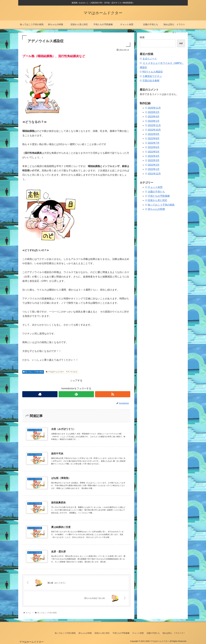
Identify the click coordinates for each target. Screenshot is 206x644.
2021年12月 (154, 174)
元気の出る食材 (151, 81)
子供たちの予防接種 (159, 196)
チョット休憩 (155, 187)
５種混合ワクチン (152, 76)
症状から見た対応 (158, 200)
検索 (142, 37)
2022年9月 (154, 134)
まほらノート (150, 59)
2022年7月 (154, 143)
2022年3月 (154, 160)
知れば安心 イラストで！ (174, 633)
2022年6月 (154, 147)
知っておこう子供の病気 (33, 372)
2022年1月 (154, 169)
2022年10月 (154, 130)
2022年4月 (154, 156)
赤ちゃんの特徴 (156, 209)
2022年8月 (154, 138)
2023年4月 (154, 117)
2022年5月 (154, 152)
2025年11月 (154, 108)
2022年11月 (154, 125)
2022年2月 (154, 165)
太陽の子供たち (156, 192)
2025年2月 (154, 112)
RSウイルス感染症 (153, 72)
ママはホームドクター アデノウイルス (62, 372)
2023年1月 (154, 121)
